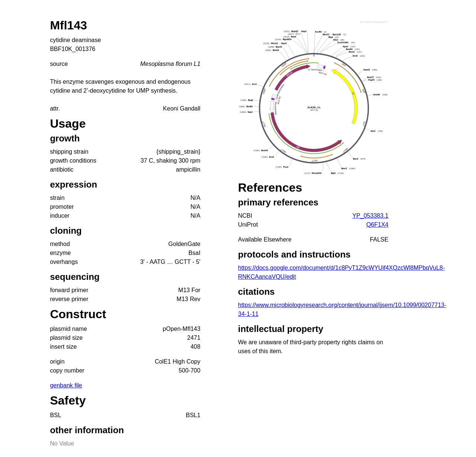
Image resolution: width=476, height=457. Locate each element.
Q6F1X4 (377, 225)
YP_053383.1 (370, 216)
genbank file (66, 385)
